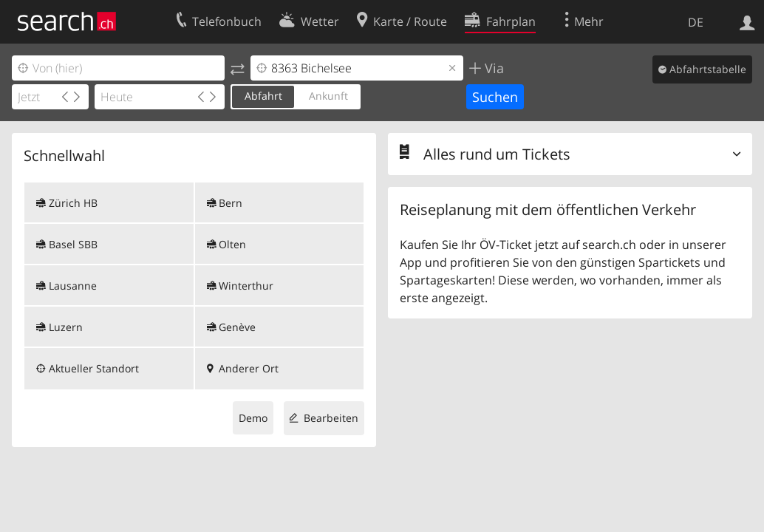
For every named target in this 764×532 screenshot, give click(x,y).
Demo (253, 418)
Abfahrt (263, 96)
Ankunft (328, 96)
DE (696, 22)
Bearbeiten (331, 418)
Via (492, 68)
